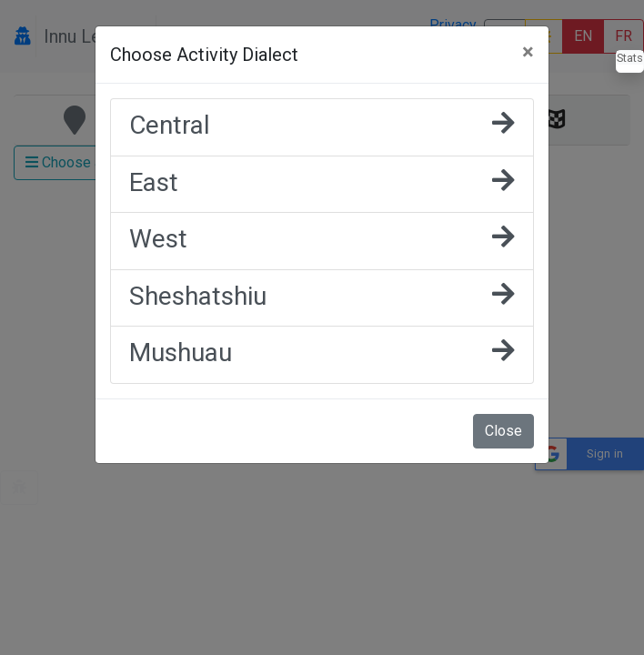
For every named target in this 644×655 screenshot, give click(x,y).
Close (503, 431)
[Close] (528, 52)
